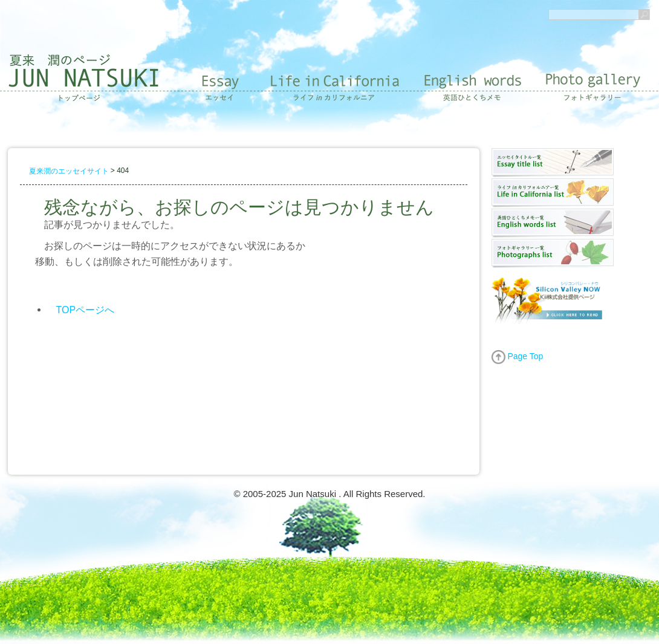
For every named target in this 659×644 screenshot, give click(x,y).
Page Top (518, 356)
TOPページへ (86, 309)
